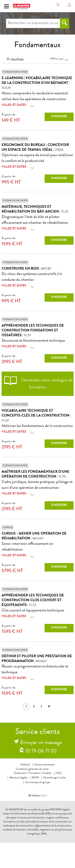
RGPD (35, 778)
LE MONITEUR (14, 810)
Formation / (35, 773)
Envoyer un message (41, 743)
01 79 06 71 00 (41, 752)
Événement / (21, 773)
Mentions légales (18, 778)
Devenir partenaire (44, 765)
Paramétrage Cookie (54, 778)
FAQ (58, 773)
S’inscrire (59, 117)
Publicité (25, 765)
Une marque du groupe (38, 782)
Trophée (47, 773)
